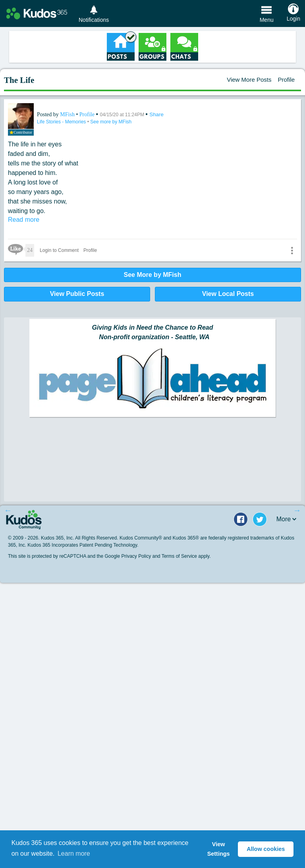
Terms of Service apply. (186, 556)
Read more (24, 220)
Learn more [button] (74, 854)
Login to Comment (59, 250)
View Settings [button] (219, 849)
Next (297, 510)
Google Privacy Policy (128, 556)
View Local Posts (228, 294)
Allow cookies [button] (266, 849)
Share (156, 114)
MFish (68, 114)
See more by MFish (111, 122)
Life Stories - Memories (62, 122)
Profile (286, 80)
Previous (8, 510)
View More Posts (249, 80)
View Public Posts (77, 294)
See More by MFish (153, 275)
